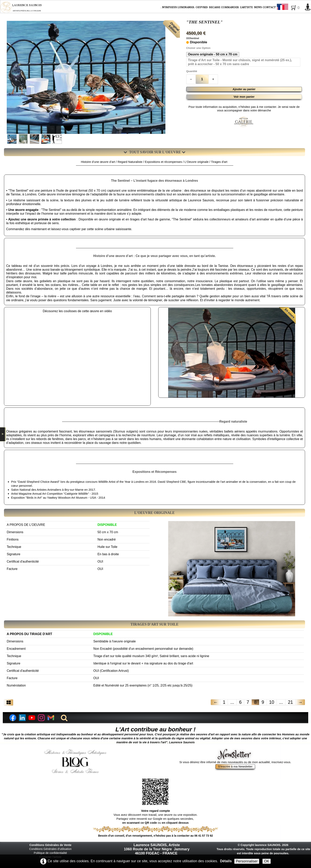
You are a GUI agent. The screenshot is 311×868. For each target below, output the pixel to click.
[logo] (24, 7)
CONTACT (269, 7)
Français (290, 8)
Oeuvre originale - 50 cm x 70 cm (213, 54)
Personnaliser (247, 861)
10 (272, 702)
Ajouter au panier (244, 89)
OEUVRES (202, 7)
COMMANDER (230, 7)
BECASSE (215, 7)
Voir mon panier (244, 97)
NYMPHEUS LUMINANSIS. (178, 7)
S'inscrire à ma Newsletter (235, 766)
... (232, 702)
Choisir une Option (198, 48)
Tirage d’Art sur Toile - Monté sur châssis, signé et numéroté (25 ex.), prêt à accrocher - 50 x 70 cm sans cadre (240, 62)
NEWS (258, 7)
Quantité (192, 71)
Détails (226, 861)
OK (267, 861)
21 (290, 702)
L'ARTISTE (247, 7)
